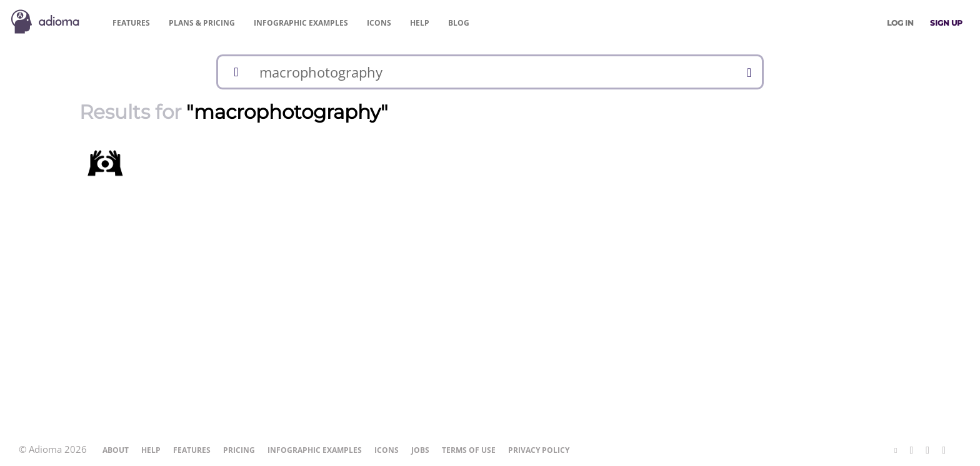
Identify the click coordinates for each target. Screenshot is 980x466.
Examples (301, 23)
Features (131, 23)
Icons (379, 23)
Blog (459, 23)
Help (420, 23)
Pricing (202, 23)
